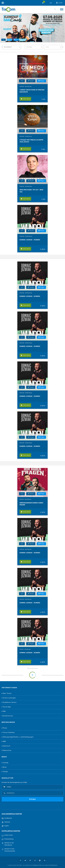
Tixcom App (7, 707)
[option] (32, 28)
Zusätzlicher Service (10, 702)
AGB (4, 741)
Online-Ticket (9, 835)
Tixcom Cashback (9, 732)
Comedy (6, 763)
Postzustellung (9, 839)
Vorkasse (7, 822)
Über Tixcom (7, 693)
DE (51, 3)
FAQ (4, 711)
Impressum (6, 746)
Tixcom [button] (9, 40)
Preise (5, 728)
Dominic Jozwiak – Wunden (30, 240)
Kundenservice (8, 716)
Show (5, 767)
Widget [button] (16, 40)
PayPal (7, 826)
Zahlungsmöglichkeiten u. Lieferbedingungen (18, 737)
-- (3, 3)
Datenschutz (7, 750)
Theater (5, 772)
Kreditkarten (8, 818)
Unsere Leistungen (9, 698)
